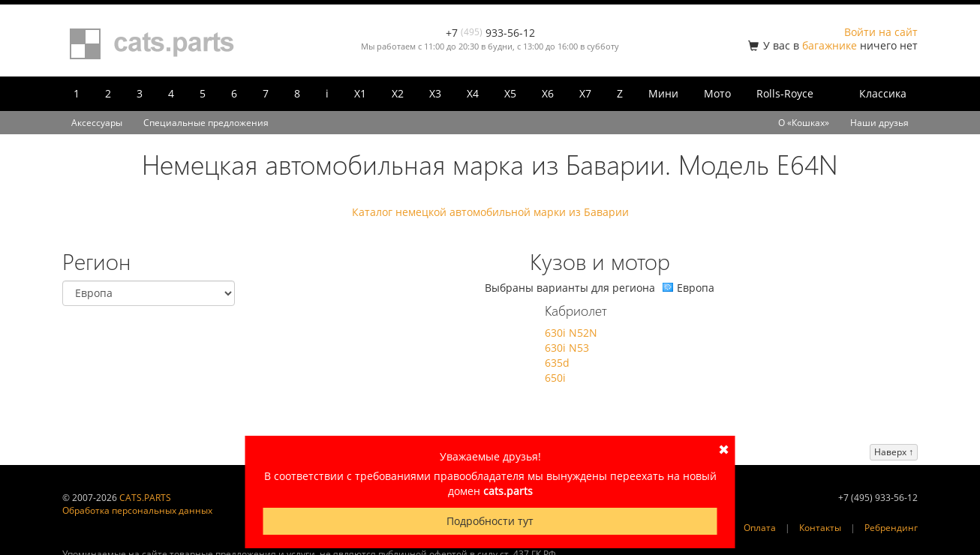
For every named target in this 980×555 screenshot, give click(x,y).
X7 (585, 93)
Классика (883, 93)
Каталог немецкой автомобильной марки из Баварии (490, 212)
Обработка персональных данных (137, 510)
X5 (510, 93)
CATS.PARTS (145, 498)
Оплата (760, 528)
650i (555, 378)
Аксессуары (97, 123)
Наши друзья (879, 123)
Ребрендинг (891, 528)
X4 (473, 93)
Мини (663, 93)
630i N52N (571, 333)
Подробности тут (490, 521)
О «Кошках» (804, 123)
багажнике (830, 45)
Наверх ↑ (894, 452)
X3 (435, 93)
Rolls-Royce (785, 93)
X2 (398, 93)
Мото (717, 93)
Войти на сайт (881, 32)
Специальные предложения (206, 123)
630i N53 (567, 348)
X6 (548, 93)
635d (557, 363)
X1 (360, 93)
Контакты (820, 528)
